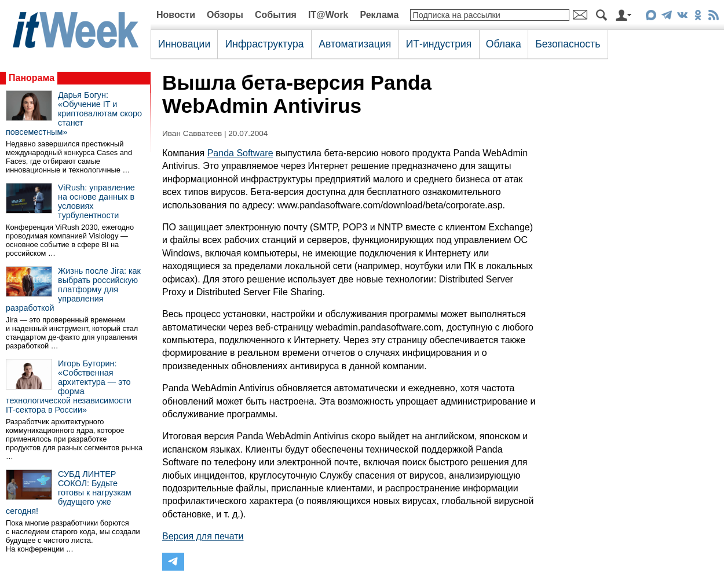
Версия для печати (203, 536)
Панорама (32, 78)
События (276, 15)
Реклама (379, 15)
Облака (504, 44)
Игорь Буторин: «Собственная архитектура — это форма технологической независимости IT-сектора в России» (69, 387)
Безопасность (568, 44)
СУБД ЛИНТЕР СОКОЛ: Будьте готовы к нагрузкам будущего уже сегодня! (69, 493)
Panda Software (240, 153)
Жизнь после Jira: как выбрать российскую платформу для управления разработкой (73, 289)
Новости (176, 15)
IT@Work (328, 15)
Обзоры (225, 15)
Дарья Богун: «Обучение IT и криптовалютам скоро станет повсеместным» (74, 113)
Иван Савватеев (192, 133)
